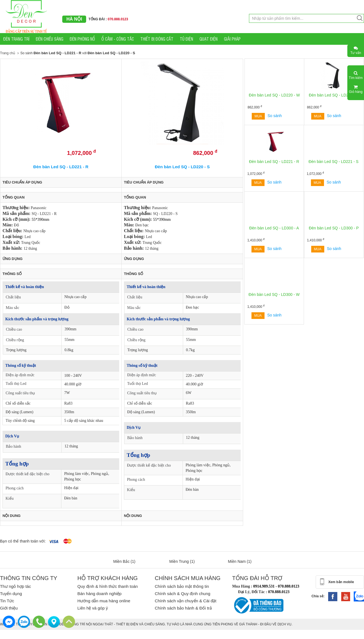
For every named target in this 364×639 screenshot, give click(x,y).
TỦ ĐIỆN (186, 39)
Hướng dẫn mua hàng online (104, 601)
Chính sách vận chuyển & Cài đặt (186, 601)
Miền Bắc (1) (124, 561)
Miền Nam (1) (240, 561)
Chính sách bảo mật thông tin (182, 586)
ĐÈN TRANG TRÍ (16, 39)
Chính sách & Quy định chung (183, 594)
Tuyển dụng (11, 594)
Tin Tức (7, 601)
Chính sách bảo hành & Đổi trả (183, 608)
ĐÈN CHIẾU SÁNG (50, 39)
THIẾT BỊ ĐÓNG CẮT (157, 39)
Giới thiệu (9, 608)
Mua (258, 116)
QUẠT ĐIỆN (209, 39)
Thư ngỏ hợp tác (15, 586)
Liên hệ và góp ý (93, 608)
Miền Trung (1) (182, 561)
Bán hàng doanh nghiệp (99, 594)
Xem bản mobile (341, 582)
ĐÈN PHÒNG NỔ (82, 39)
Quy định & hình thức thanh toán (107, 586)
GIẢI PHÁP (232, 39)
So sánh (275, 116)
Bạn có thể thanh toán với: (23, 541)
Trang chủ (8, 53)
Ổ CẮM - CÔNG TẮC (118, 39)
